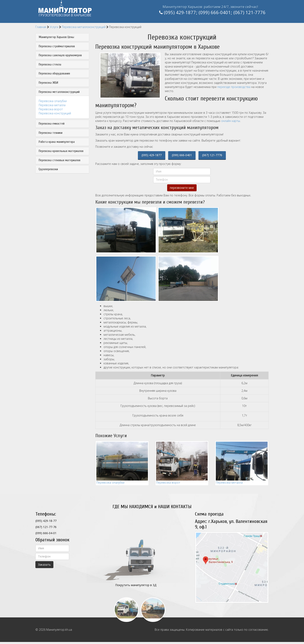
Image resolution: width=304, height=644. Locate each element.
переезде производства (234, 87)
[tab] (62, 37)
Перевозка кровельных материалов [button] (61, 151)
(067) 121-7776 (249, 12)
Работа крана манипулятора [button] (57, 142)
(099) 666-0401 (215, 12)
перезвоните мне (182, 188)
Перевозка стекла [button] (50, 65)
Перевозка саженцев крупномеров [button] (60, 55)
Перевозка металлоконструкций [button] (59, 92)
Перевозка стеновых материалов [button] (60, 160)
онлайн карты (231, 121)
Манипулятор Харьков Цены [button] (56, 37)
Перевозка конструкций (55, 113)
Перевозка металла (52, 105)
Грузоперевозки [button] (48, 169)
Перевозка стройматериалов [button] (57, 46)
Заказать (44, 565)
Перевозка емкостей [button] (52, 124)
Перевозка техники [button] (51, 133)
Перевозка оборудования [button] (54, 74)
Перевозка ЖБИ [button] (48, 83)
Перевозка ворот (51, 109)
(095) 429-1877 (180, 12)
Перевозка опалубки (53, 101)
